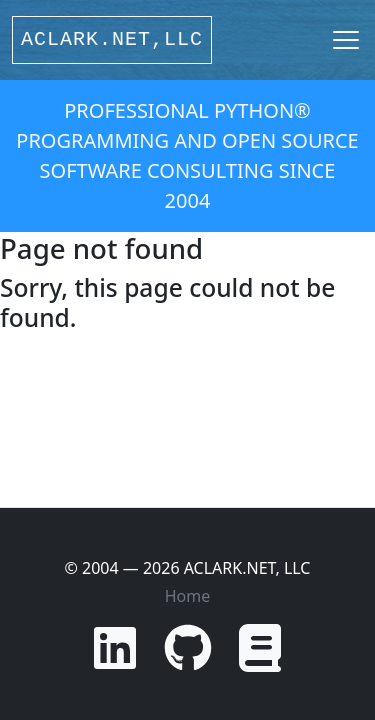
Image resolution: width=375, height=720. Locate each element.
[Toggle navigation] (346, 40)
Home (188, 596)
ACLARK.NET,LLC (112, 39)
